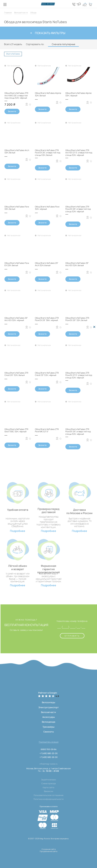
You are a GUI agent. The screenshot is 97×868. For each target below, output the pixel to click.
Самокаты (49, 732)
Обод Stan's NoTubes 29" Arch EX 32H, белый (77, 264)
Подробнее (18, 531)
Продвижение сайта (48, 851)
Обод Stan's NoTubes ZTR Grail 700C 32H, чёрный (16, 430)
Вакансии (49, 791)
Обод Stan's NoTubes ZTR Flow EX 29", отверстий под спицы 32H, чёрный (78, 432)
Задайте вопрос (49, 780)
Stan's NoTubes (14, 54)
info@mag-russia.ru (48, 764)
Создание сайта (49, 849)
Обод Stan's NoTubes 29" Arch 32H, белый (47, 264)
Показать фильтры (48, 33)
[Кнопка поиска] (79, 4)
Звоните (12, 111)
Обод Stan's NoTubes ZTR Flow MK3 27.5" (47, 430)
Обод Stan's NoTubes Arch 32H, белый (17, 151)
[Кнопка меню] (5, 4)
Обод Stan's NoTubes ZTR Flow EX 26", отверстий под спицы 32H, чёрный (78, 209)
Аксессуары (49, 717)
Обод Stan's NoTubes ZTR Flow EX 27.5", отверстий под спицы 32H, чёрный (79, 375)
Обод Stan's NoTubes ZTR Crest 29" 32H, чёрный (47, 374)
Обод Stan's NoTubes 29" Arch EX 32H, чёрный (16, 319)
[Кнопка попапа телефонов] (74, 4)
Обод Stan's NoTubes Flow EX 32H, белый (17, 264)
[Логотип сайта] (48, 4)
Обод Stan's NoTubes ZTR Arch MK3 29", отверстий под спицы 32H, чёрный (16, 95)
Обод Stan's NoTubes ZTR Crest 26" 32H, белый (16, 374)
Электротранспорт (49, 707)
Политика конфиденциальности (48, 799)
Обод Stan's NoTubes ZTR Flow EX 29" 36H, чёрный (47, 319)
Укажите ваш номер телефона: (72, 621)
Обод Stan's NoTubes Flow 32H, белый (17, 208)
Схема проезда (49, 784)
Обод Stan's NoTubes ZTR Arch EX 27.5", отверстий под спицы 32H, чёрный (79, 153)
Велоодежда (48, 722)
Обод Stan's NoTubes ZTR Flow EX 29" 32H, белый (77, 319)
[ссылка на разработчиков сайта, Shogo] (48, 855)
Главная (8, 13)
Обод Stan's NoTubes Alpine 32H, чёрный (78, 94)
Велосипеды (48, 702)
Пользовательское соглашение (48, 795)
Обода (33, 13)
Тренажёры (48, 727)
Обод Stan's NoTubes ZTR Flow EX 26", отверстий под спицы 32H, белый (48, 153)
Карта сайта (48, 788)
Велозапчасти (21, 13)
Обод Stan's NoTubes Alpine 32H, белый (48, 94)
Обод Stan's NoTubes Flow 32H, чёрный (47, 208)
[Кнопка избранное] (85, 4)
